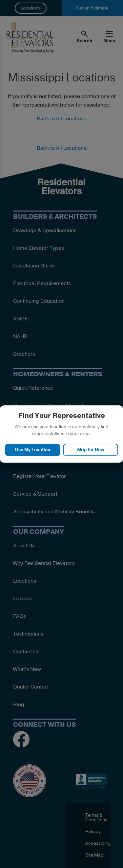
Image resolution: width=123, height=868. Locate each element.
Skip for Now (91, 450)
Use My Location (33, 450)
